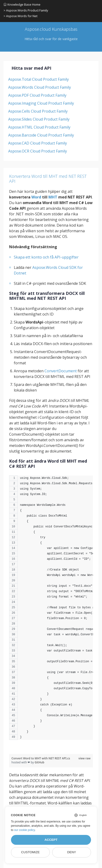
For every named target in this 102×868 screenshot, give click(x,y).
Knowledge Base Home (22, 4)
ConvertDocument (61, 371)
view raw (84, 758)
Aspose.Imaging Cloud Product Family (41, 103)
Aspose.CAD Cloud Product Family (38, 143)
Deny (72, 852)
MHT (53, 197)
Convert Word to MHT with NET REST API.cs (41, 758)
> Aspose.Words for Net (20, 16)
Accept (51, 840)
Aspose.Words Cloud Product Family (40, 87)
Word (36, 197)
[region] (51, 610)
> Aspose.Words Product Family (26, 10)
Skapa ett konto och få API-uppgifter (46, 257)
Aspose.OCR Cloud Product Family (38, 151)
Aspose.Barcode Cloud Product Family (41, 135)
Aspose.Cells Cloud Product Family (38, 111)
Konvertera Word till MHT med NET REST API (48, 179)
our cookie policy (24, 830)
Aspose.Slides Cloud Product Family (39, 119)
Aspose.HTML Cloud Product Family (39, 127)
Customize (30, 852)
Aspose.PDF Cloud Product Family (37, 95)
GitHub (39, 762)
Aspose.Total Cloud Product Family (38, 79)
